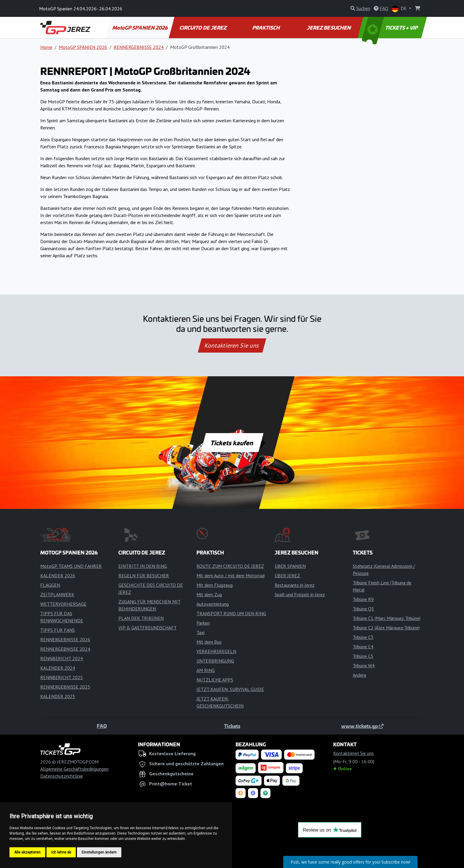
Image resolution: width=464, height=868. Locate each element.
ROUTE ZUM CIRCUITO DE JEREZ (230, 566)
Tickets (232, 726)
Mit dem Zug (209, 594)
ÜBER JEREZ (287, 576)
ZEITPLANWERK (57, 594)
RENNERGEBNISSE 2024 (139, 47)
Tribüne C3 (363, 637)
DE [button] (400, 9)
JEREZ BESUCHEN (329, 28)
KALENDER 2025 (58, 696)
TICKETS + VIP (390, 28)
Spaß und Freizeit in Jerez (300, 594)
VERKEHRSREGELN (216, 651)
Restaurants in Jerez (295, 585)
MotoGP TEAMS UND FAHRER (71, 566)
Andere (360, 675)
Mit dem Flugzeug (215, 585)
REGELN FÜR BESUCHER (144, 576)
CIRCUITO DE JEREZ (203, 28)
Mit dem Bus (209, 642)
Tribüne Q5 (363, 609)
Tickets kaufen (232, 443)
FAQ (102, 726)
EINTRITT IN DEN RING (143, 566)
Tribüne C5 (363, 656)
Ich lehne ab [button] (61, 852)
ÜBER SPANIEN (290, 566)
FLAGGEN (50, 585)
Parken (203, 623)
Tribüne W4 (364, 666)
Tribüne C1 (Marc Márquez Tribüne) (387, 618)
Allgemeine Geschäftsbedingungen (74, 769)
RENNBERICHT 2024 (62, 658)
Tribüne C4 (363, 647)
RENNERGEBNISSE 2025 (65, 687)
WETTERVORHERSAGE (63, 604)
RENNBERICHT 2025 (62, 677)
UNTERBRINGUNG (215, 661)
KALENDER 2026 (58, 576)
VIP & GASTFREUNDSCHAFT (148, 628)
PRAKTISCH (266, 28)
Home (46, 47)
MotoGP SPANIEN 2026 (140, 28)
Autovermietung (213, 604)
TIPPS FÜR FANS (58, 630)
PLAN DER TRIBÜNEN (141, 618)
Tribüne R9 (363, 599)
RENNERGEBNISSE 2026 (65, 639)
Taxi (200, 632)
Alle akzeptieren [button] (27, 852)
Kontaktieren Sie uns (232, 345)
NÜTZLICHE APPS (215, 680)
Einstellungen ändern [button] (99, 852)
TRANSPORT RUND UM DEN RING (231, 613)
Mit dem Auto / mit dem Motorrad (231, 576)
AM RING (206, 670)
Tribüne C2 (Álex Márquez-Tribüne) (386, 628)
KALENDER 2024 (58, 668)
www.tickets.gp (362, 726)
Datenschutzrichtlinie (62, 776)
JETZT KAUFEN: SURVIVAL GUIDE (230, 689)
